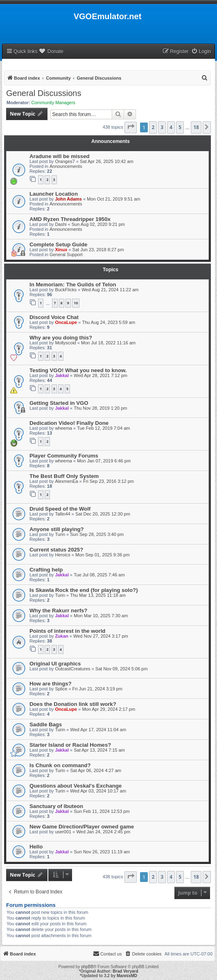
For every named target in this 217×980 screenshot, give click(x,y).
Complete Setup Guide (58, 244)
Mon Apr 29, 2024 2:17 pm (108, 709)
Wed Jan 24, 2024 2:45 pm (103, 832)
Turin (60, 534)
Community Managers (54, 103)
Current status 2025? (56, 550)
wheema (63, 428)
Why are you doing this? (61, 338)
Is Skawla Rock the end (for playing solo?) (84, 590)
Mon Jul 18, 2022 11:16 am (108, 343)
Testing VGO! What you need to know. (78, 370)
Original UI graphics (55, 664)
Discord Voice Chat (54, 317)
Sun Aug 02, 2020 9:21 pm (98, 224)
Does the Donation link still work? (73, 704)
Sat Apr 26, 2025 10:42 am (107, 161)
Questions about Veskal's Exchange (76, 786)
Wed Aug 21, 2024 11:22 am (110, 290)
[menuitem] (201, 52)
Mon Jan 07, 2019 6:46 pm (104, 461)
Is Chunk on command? (60, 765)
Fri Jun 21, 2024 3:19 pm (97, 689)
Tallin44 (62, 514)
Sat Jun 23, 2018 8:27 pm (98, 250)
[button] (131, 127)
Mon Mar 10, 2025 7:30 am (101, 616)
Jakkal (62, 375)
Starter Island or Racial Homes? (70, 745)
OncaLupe (66, 322)
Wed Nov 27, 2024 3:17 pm (101, 636)
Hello (36, 847)
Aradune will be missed (60, 156)
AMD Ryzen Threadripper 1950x (70, 219)
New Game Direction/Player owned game (82, 827)
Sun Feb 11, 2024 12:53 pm (102, 811)
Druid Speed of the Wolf (60, 509)
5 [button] (180, 127)
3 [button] (162, 127)
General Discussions (44, 93)
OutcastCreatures (72, 669)
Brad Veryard (125, 971)
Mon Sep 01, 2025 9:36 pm (103, 555)
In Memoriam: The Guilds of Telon (73, 285)
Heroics (62, 555)
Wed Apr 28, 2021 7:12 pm (101, 375)
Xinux (61, 250)
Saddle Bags (46, 724)
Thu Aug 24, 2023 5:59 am (108, 322)
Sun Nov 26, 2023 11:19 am (102, 852)
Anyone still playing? (57, 529)
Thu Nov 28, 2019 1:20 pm (100, 408)
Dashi (61, 224)
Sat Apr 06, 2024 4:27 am (96, 770)
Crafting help (46, 570)
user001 (63, 832)
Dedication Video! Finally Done (69, 423)
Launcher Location (54, 194)
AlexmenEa (66, 481)
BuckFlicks (66, 290)
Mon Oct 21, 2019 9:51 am (113, 199)
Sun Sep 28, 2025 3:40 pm (97, 534)
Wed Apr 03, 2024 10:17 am (98, 791)
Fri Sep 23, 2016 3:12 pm (108, 481)
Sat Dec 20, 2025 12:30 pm (103, 514)
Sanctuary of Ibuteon (56, 806)
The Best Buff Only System (64, 476)
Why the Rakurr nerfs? (58, 611)
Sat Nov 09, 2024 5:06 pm (122, 669)
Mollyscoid (65, 343)
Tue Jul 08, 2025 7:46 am (99, 575)
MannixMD (127, 976)
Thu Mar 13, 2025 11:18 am (98, 595)
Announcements (66, 166)
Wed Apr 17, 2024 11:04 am (98, 730)
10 (76, 303)
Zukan (61, 636)
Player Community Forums (64, 456)
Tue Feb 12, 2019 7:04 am (103, 428)
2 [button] (153, 127)
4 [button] (171, 127)
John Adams (68, 199)
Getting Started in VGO (59, 403)
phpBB (87, 967)
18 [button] (196, 127)
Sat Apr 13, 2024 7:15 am (99, 750)
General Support (66, 254)
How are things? (51, 684)
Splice (61, 689)
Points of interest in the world (67, 631)
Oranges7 (65, 161)
